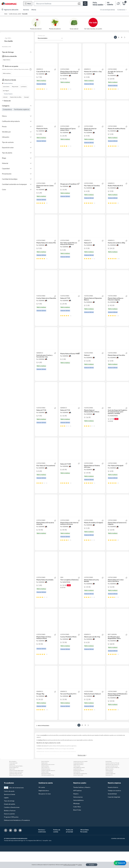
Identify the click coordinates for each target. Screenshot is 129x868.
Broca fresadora (13, 778)
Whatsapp (76, 820)
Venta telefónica (78, 817)
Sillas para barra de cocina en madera (48, 781)
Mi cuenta (42, 804)
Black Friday (77, 826)
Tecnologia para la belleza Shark (81, 790)
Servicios (26, 10)
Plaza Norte (15, 87)
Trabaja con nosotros (114, 807)
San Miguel (6, 91)
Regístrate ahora (44, 807)
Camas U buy (12, 781)
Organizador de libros (78, 781)
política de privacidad (69, 865)
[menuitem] (121, 10)
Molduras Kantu (45, 782)
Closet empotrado (13, 779)
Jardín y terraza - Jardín (15, 14)
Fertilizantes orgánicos (22, 109)
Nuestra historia (113, 804)
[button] (61, 4)
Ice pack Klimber (109, 788)
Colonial (5, 97)
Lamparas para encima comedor (81, 778)
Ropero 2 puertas (109, 785)
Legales (6, 814)
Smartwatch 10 (109, 791)
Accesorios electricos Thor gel (112, 779)
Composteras (7, 109)
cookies (80, 865)
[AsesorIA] (120, 863)
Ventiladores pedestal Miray (48, 791)
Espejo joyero (44, 779)
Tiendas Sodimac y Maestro (82, 804)
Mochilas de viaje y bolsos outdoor (113, 781)
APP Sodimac (78, 807)
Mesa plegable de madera (79, 784)
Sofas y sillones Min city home (16, 791)
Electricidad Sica (45, 778)
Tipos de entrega (9, 817)
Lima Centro (6, 87)
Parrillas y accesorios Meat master (113, 784)
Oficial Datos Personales (85, 847)
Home (6, 14)
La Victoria (24, 87)
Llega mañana (7, 60)
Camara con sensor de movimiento (16, 788)
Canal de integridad (114, 813)
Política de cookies (57, 847)
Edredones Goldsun (46, 785)
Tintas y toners (77, 782)
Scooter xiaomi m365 (78, 791)
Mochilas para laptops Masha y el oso (16, 782)
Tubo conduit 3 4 (45, 784)
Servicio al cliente (10, 811)
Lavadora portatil (77, 785)
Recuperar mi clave (45, 810)
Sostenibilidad (112, 810)
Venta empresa (78, 813)
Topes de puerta (109, 787)
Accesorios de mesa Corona (112, 782)
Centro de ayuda (9, 808)
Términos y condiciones (42, 847)
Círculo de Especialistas (107, 10)
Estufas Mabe (109, 778)
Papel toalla (12, 785)
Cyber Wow (77, 823)
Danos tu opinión (9, 830)
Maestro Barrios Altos (16, 97)
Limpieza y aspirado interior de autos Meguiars (48, 787)
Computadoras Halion (79, 779)
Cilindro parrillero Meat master (16, 787)
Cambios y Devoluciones (12, 824)
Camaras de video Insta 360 (15, 790)
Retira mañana (7, 73)
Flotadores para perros (79, 787)
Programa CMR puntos (11, 833)
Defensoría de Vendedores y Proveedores (17, 837)
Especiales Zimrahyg (46, 790)
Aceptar (92, 865)
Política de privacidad (69, 847)
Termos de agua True (14, 784)
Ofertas (34, 10)
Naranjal (26, 97)
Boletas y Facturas (10, 827)
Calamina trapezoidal (110, 790)
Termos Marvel (77, 788)
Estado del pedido (10, 821)
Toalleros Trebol (45, 788)
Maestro (76, 810)
